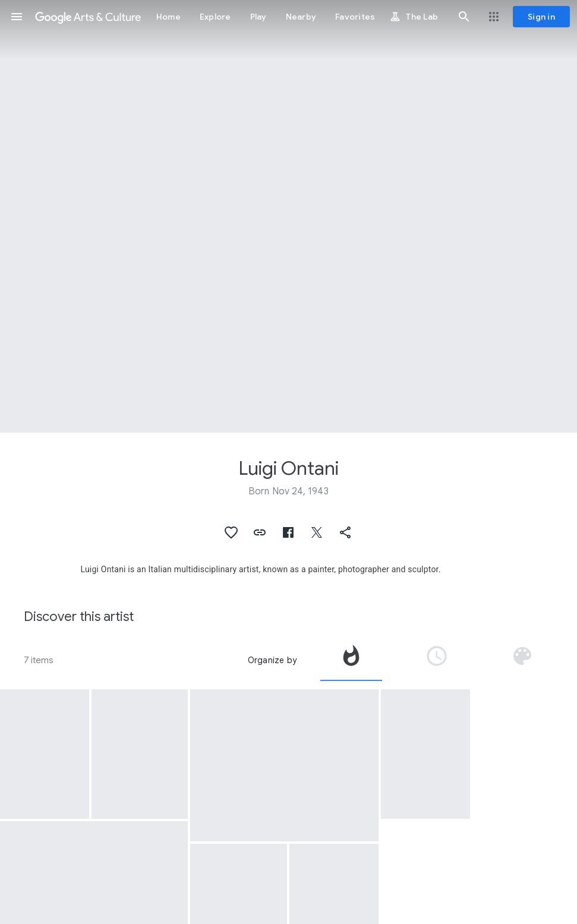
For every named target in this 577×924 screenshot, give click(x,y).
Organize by (272, 660)
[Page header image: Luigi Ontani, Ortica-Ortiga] (288, 216)
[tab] (351, 660)
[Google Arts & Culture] (88, 17)
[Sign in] (541, 17)
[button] (17, 17)
